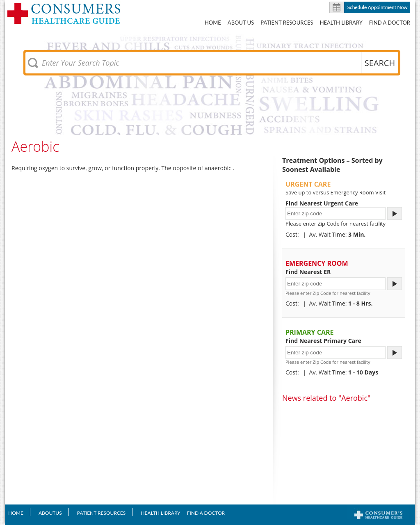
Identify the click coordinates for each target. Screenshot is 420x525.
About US (241, 23)
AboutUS (50, 513)
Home (213, 23)
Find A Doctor (390, 23)
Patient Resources (287, 23)
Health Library (341, 23)
